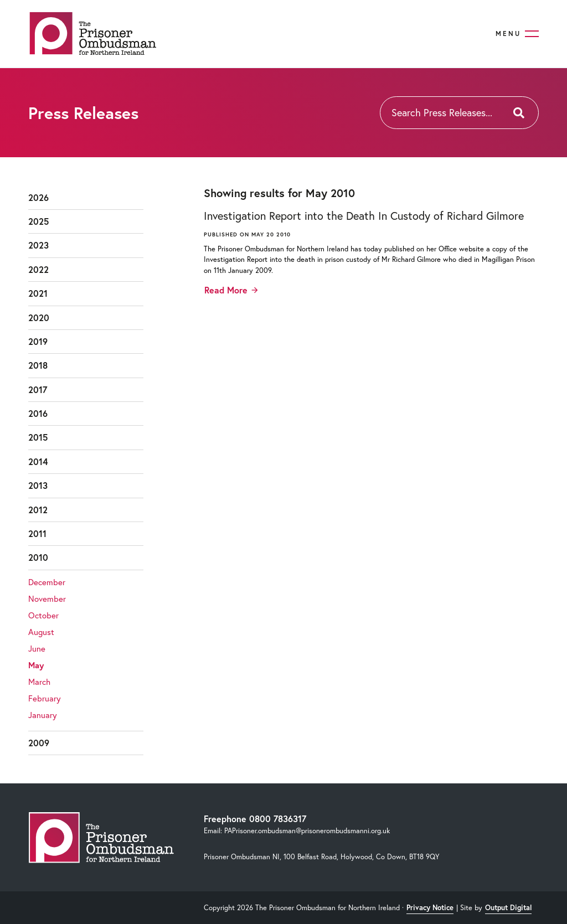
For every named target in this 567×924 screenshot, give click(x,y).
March (39, 682)
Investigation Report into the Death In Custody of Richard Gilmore (364, 216)
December (47, 582)
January (43, 715)
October (43, 615)
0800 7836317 (278, 819)
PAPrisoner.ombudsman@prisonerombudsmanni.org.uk (307, 831)
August (41, 632)
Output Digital (508, 908)
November (47, 598)
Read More (226, 290)
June (37, 648)
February (45, 698)
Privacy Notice (430, 908)
